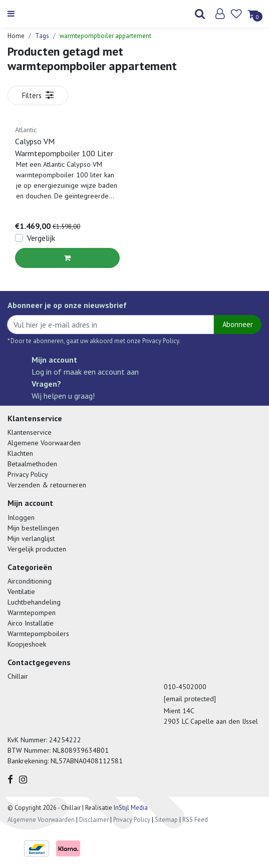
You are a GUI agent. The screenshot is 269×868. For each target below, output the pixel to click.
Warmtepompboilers (38, 634)
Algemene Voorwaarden (44, 443)
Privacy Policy (28, 474)
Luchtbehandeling (34, 602)
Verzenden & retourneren (47, 485)
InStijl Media (130, 808)
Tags (42, 36)
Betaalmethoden (32, 464)
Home (16, 36)
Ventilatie (21, 592)
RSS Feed (195, 820)
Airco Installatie (31, 623)
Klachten (20, 453)
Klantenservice (30, 432)
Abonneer (238, 324)
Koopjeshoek (27, 644)
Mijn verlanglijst (31, 538)
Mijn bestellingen (33, 528)
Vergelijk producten (37, 549)
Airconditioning (30, 581)
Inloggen (21, 517)
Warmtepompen (32, 613)
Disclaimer (94, 820)
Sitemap (166, 820)
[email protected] (190, 699)
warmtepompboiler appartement (105, 36)
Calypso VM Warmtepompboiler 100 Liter (64, 147)
